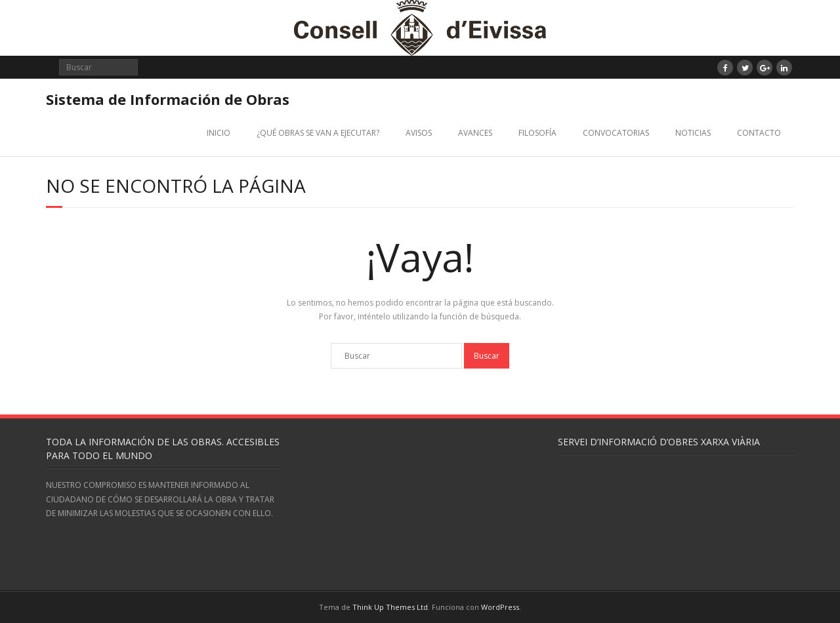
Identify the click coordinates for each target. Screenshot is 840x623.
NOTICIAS (693, 133)
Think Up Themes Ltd (390, 607)
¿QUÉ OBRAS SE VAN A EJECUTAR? (318, 133)
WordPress (500, 607)
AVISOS (419, 133)
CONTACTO (759, 133)
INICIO (219, 133)
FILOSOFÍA (537, 133)
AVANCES (475, 133)
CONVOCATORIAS (616, 133)
